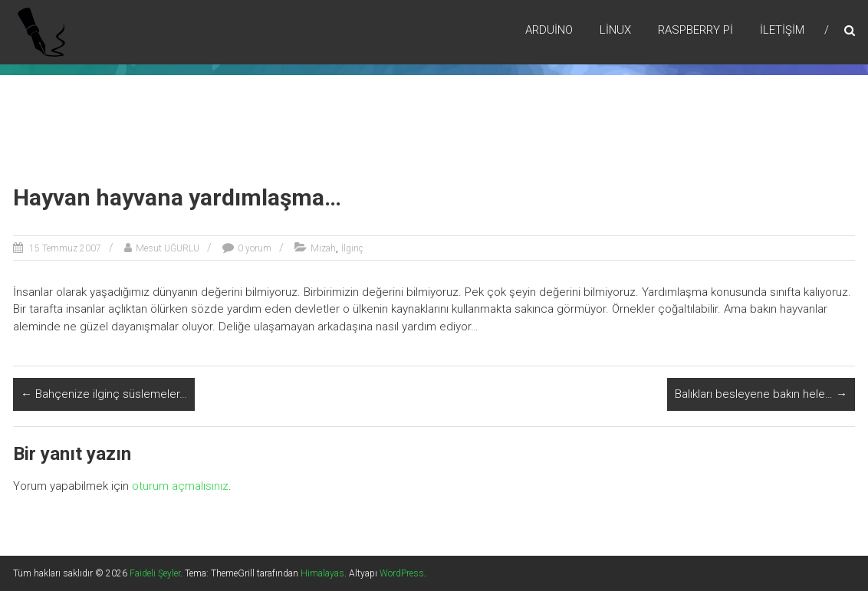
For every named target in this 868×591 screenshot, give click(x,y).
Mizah (323, 248)
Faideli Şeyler (155, 573)
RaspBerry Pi (695, 30)
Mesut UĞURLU (168, 248)
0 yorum (255, 248)
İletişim (782, 30)
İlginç (352, 248)
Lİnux (615, 30)
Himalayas (322, 573)
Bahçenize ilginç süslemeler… (104, 394)
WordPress (402, 573)
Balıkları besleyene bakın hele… (761, 394)
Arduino (549, 30)
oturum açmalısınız (180, 486)
